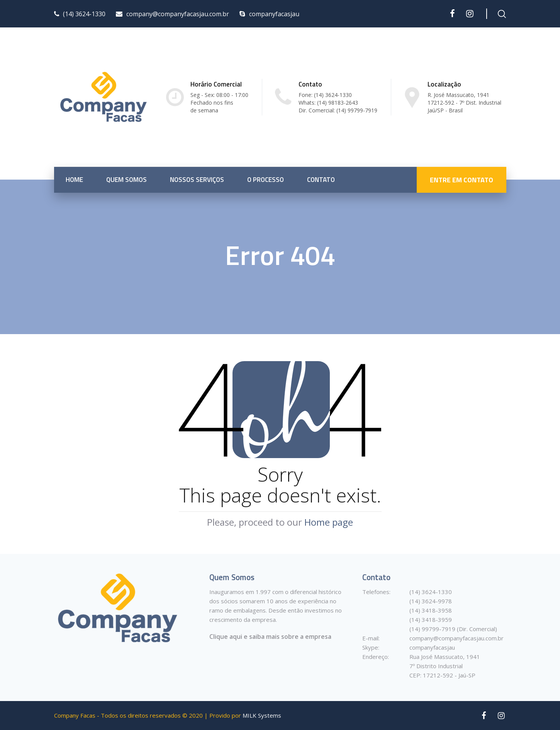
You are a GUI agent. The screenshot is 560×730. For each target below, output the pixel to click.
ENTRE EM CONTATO (462, 180)
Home (74, 180)
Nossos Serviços (197, 180)
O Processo (266, 180)
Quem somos (126, 180)
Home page (329, 522)
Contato (321, 180)
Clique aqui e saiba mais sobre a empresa (270, 637)
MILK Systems (262, 716)
